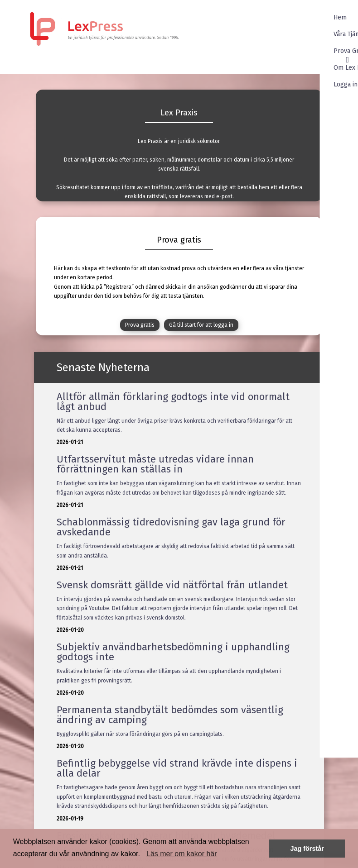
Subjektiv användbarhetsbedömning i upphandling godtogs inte (173, 652)
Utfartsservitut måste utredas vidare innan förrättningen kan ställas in (155, 464)
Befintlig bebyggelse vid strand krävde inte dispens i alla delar (177, 768)
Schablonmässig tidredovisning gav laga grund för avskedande (171, 527)
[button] (143, 854)
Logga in (333, 84)
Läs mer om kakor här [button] (182, 854)
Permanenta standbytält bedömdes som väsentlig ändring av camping (170, 715)
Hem (328, 17)
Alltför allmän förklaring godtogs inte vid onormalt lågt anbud (173, 402)
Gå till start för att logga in (201, 325)
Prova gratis (140, 325)
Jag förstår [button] (307, 849)
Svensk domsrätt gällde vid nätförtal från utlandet (172, 585)
